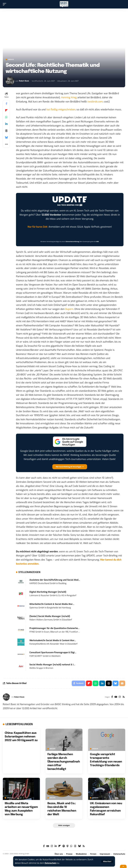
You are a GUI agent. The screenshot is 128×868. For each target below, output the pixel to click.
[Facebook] (112, 697)
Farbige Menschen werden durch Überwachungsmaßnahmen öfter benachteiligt (64, 762)
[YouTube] (116, 697)
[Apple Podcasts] (67, 846)
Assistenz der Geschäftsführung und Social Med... (55, 580)
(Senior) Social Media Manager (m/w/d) (50, 616)
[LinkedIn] (56, 846)
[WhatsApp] (71, 846)
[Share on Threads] (6, 131)
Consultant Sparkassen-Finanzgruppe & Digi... (53, 652)
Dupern (69, 309)
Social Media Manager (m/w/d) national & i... (52, 665)
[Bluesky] (79, 846)
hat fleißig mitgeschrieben (61, 110)
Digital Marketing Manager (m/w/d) (48, 592)
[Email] (122, 683)
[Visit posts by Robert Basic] (10, 81)
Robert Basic (24, 81)
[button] (107, 861)
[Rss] (124, 697)
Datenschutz (51, 863)
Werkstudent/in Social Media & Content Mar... (53, 640)
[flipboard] (60, 846)
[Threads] (75, 846)
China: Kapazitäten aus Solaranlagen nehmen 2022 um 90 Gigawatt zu (21, 737)
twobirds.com (95, 102)
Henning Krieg (69, 98)
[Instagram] (120, 697)
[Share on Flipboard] (6, 110)
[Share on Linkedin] (6, 124)
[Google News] (48, 846)
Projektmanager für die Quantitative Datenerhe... (54, 628)
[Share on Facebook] (6, 104)
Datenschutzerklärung (72, 242)
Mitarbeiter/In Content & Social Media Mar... (52, 604)
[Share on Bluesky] (6, 137)
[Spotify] (64, 846)
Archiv (11, 60)
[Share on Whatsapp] (6, 117)
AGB (97, 242)
